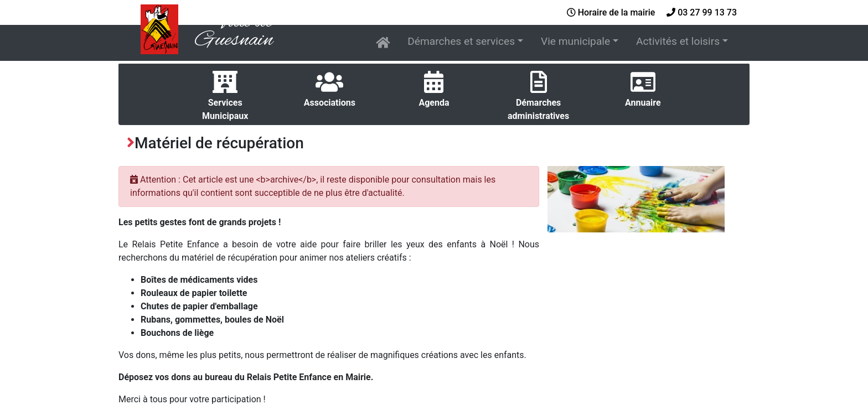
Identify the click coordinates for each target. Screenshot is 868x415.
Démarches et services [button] (461, 41)
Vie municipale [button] (575, 41)
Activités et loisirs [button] (678, 41)
